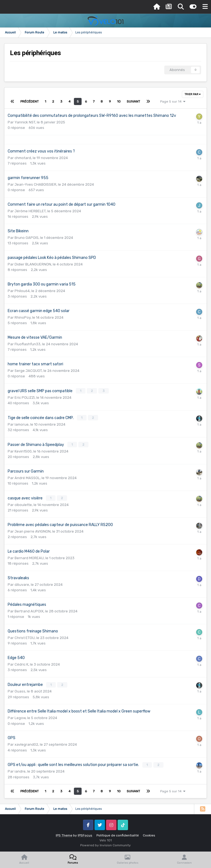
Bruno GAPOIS (27, 238)
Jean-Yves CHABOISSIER (35, 184)
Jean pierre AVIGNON (33, 530)
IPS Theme (64, 834)
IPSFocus (85, 834)
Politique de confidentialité (118, 834)
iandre (20, 770)
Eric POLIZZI (25, 397)
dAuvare (22, 583)
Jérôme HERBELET (30, 211)
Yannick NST (25, 122)
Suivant (133, 101)
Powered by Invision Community (105, 844)
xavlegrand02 (26, 743)
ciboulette (23, 504)
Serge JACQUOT (28, 371)
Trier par (193, 94)
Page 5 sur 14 (173, 101)
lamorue (22, 424)
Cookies (149, 834)
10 (119, 101)
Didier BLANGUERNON (33, 264)
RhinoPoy (23, 317)
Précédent (30, 101)
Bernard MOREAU (29, 557)
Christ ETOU (25, 637)
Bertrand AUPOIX (29, 610)
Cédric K (21, 663)
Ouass (20, 690)
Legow (20, 716)
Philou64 (22, 291)
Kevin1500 (23, 450)
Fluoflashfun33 (27, 344)
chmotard (23, 158)
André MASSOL (27, 477)
